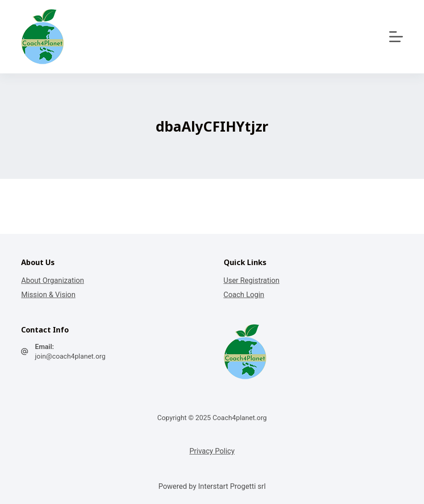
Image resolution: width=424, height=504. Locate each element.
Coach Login (244, 295)
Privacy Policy (212, 451)
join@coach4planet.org (70, 356)
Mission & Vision (48, 295)
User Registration (252, 280)
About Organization (52, 280)
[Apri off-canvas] (396, 37)
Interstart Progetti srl (232, 486)
